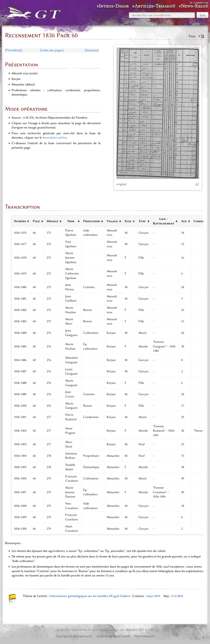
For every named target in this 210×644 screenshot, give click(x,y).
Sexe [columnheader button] (128, 221)
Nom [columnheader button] (71, 221)
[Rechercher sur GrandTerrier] (162, 15)
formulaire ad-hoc (55, 138)
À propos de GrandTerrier (113, 636)
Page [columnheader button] (36, 221)
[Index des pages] (52, 50)
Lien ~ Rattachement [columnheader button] (164, 221)
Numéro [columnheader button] (20, 221)
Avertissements (144, 636)
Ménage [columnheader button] (52, 221)
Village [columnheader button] (112, 221)
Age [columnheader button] (184, 221)
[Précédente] (14, 50)
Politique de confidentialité (74, 636)
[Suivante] (92, 50)
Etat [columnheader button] (142, 221)
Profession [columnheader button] (91, 221)
